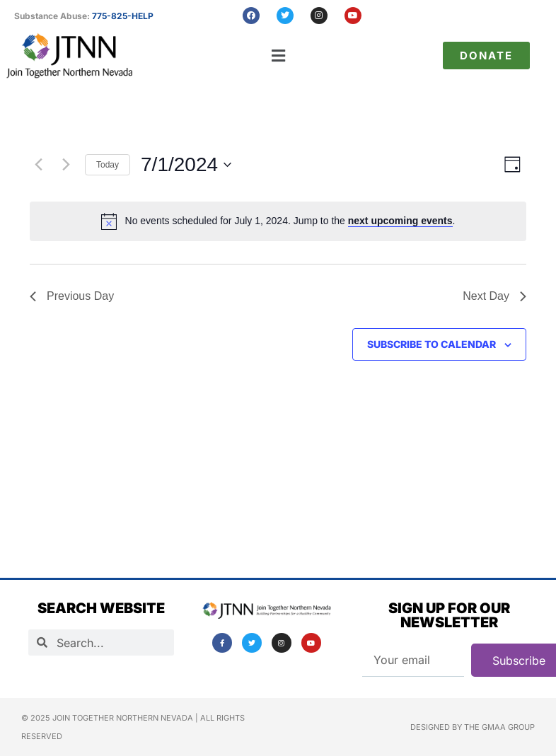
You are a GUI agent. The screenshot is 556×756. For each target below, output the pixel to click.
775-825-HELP (123, 16)
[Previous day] (38, 165)
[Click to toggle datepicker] (186, 165)
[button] (278, 56)
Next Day (494, 296)
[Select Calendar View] (512, 164)
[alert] (290, 221)
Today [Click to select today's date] (108, 165)
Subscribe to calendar (432, 344)
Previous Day (72, 296)
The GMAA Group (499, 727)
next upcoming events (400, 221)
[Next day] (66, 165)
